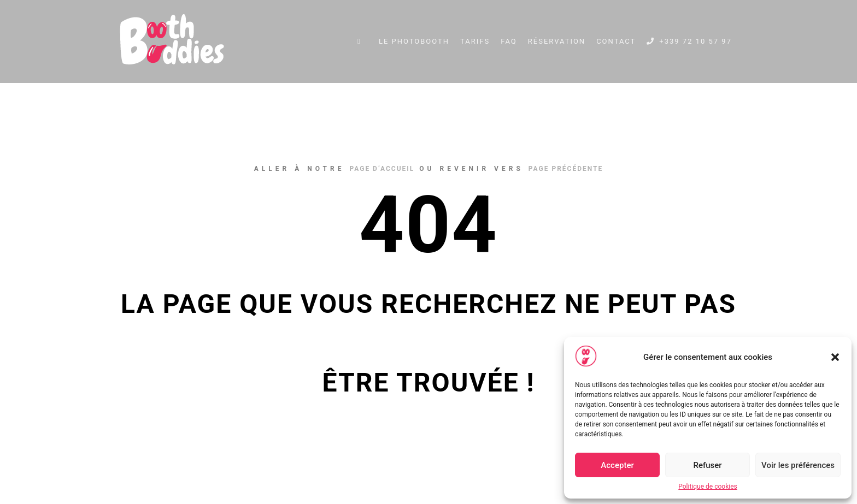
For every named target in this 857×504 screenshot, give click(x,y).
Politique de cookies (708, 487)
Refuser (707, 465)
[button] (835, 357)
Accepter (617, 465)
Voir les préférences (798, 465)
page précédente (566, 169)
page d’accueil (382, 169)
